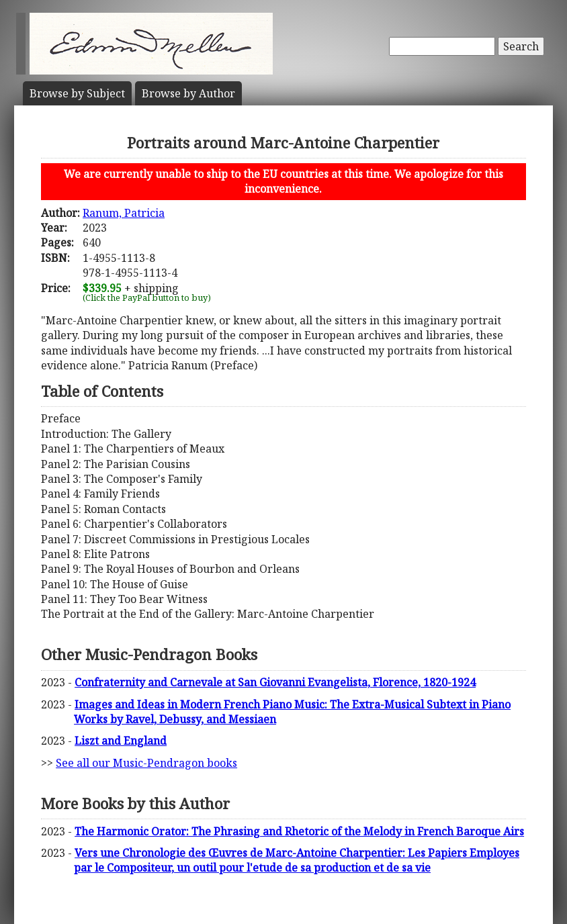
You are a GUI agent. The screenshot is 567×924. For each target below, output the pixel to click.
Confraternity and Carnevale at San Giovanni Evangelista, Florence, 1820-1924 (275, 682)
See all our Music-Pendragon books (146, 763)
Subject (77, 93)
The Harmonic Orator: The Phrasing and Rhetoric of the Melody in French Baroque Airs (299, 831)
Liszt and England (121, 741)
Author (188, 93)
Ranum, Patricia (124, 213)
